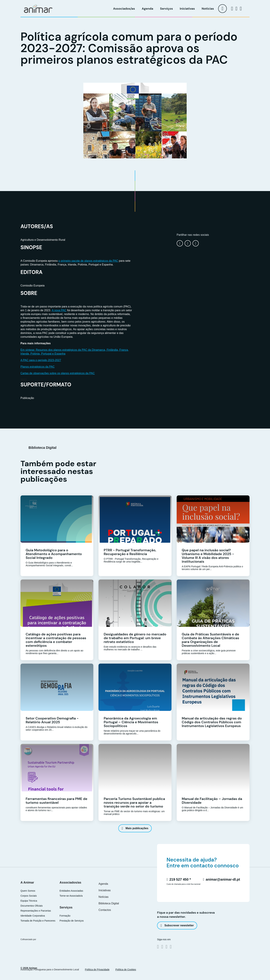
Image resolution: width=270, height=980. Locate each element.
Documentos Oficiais (32, 906)
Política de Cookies (126, 970)
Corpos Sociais (29, 896)
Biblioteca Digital (109, 903)
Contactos (105, 910)
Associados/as (124, 9)
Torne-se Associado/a (71, 896)
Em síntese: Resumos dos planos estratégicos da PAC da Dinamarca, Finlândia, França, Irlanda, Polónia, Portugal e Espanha (75, 352)
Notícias (208, 9)
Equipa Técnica (29, 901)
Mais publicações (135, 828)
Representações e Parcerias (36, 911)
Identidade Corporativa (33, 916)
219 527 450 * (179, 879)
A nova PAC (59, 310)
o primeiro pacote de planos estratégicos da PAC (88, 261)
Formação (65, 916)
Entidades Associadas (71, 891)
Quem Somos (28, 891)
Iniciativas (187, 9)
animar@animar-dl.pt (221, 879)
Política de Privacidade (97, 970)
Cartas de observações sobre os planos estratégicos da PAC (58, 373)
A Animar (27, 882)
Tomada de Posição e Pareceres (38, 921)
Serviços (167, 9)
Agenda (147, 9)
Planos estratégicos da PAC (38, 367)
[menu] (222, 9)
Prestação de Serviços (72, 921)
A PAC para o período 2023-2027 (41, 360)
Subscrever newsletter (177, 925)
